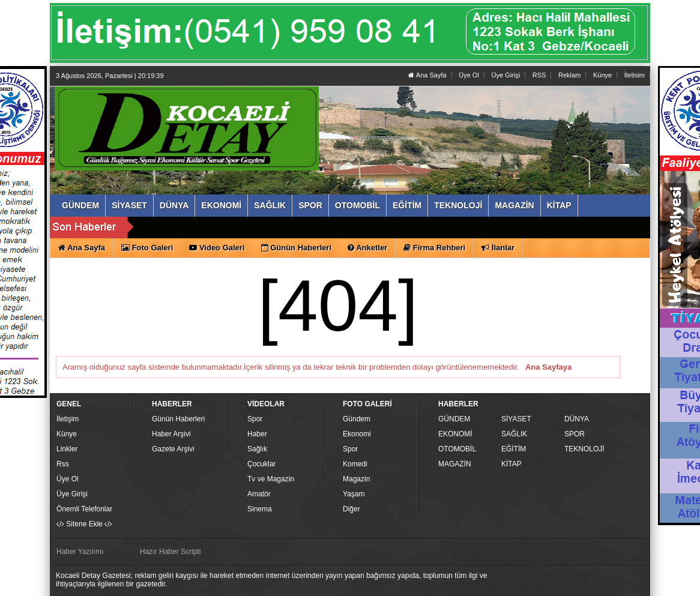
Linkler (67, 449)
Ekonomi (357, 434)
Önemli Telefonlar (84, 509)
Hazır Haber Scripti (170, 552)
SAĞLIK (514, 434)
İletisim (635, 75)
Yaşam (354, 494)
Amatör (259, 494)
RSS (539, 75)
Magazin (356, 479)
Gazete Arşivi (173, 449)
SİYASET (516, 419)
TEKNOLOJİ (584, 449)
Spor (255, 419)
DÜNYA (577, 419)
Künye (602, 75)
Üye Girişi (505, 75)
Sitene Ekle (84, 524)
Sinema (260, 509)
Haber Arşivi (171, 434)
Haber (257, 434)
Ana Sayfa (427, 75)
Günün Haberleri (178, 419)
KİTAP (511, 464)
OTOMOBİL (457, 449)
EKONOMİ (455, 434)
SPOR (575, 434)
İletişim (68, 419)
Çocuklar (261, 464)
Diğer (352, 509)
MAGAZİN (455, 464)
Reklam (569, 75)
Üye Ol (469, 75)
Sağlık (257, 449)
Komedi (355, 464)
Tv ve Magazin (271, 479)
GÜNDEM (454, 419)
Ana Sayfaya (548, 367)
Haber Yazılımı (80, 552)
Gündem (357, 419)
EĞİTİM (514, 449)
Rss (63, 464)
